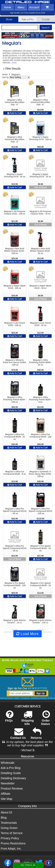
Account (34, 7)
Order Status (45, 720)
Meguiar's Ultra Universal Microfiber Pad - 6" (40, 102)
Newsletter (8, 783)
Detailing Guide (11, 773)
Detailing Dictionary (13, 778)
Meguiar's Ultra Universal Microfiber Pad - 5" (15, 102)
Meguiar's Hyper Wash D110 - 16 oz (40, 287)
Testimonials (9, 823)
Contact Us (18, 735)
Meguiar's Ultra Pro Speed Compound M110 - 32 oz (15, 511)
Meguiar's (16, 74)
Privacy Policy (10, 838)
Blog (4, 818)
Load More (27, 634)
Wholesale (8, 763)
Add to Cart (15, 113)
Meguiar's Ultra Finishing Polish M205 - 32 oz (40, 362)
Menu (21, 7)
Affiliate (5, 794)
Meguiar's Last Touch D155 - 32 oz (40, 324)
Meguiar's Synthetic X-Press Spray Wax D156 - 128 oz (40, 474)
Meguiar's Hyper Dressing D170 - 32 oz (15, 175)
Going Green (9, 828)
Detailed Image (28, 2)
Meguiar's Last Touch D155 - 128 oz (15, 324)
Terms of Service (12, 833)
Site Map (7, 799)
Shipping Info (28, 720)
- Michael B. (28, 750)
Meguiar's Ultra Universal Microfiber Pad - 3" (15, 139)
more (14, 63)
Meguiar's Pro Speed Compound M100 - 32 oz (40, 548)
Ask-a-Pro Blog (11, 768)
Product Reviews (12, 789)
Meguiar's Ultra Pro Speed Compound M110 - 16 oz (15, 548)
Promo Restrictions (13, 843)
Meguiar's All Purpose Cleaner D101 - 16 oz (40, 213)
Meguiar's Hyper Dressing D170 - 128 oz (40, 138)
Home (7, 7)
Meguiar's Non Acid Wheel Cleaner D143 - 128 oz (15, 251)
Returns (36, 735)
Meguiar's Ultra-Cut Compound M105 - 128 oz (40, 437)
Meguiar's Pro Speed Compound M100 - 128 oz (15, 585)
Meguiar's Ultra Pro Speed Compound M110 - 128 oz (40, 511)
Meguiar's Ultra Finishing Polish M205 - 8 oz (40, 400)
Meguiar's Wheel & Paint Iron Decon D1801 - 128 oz (15, 362)
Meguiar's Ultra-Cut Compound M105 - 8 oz (15, 473)
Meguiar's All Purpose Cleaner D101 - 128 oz (15, 213)
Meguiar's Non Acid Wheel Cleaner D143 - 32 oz (40, 251)
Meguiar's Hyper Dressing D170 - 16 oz (40, 175)
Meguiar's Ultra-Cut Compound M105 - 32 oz (15, 437)
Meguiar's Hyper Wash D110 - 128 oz (15, 287)
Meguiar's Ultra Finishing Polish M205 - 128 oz (15, 400)
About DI (6, 812)
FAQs (9, 718)
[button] (49, 863)
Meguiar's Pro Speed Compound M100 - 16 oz (40, 585)
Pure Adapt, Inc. (11, 849)
